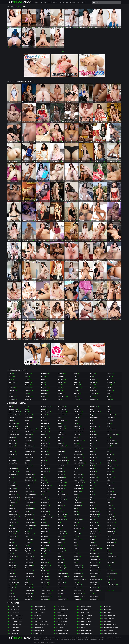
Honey (44, 548)
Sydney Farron (111, 440)
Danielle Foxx (30, 571)
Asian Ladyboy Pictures (110, 634)
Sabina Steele (95, 531)
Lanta (60, 545)
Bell (27, 409)
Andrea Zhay (13, 489)
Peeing (77, 391)
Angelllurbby (13, 503)
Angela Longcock (14, 491)
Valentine (110, 491)
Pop (92, 497)
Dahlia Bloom (30, 557)
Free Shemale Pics (63, 634)
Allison (11, 457)
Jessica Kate (62, 429)
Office (77, 376)
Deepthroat (29, 399)
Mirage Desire (79, 520)
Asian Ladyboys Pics (86, 634)
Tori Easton (111, 477)
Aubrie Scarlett (13, 551)
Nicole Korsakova (79, 591)
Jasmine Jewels (47, 591)
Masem (77, 469)
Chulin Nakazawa (31, 525)
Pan (92, 446)
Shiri (92, 593)
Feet (43, 382)
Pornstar (78, 399)
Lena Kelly (61, 562)
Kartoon (61, 469)
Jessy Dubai (62, 435)
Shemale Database (86, 610)
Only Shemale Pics (109, 619)
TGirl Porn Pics (15, 613)
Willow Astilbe (111, 545)
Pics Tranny (38, 619)
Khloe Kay (61, 506)
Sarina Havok (95, 557)
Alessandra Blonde (15, 435)
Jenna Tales (62, 415)
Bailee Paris (13, 579)
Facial (44, 379)
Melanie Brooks (79, 480)
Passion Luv (94, 457)
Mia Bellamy (78, 486)
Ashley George (14, 531)
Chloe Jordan (30, 517)
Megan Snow (79, 477)
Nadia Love (78, 540)
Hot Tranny (38, 616)
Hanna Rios (45, 525)
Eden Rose (45, 421)
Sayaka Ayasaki (95, 568)
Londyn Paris (78, 415)
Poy (92, 500)
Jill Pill (60, 438)
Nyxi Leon (94, 435)
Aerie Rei (12, 421)
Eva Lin (44, 463)
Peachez (94, 472)
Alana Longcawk (14, 429)
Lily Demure (62, 588)
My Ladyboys (107, 607)
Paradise (94, 449)
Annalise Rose (13, 514)
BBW (11, 393)
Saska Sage (94, 565)
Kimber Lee (62, 517)
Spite (109, 426)
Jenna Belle (45, 599)
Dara (27, 582)
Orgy (76, 379)
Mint (76, 517)
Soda (109, 409)
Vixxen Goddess (112, 534)
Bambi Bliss (12, 596)
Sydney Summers (112, 443)
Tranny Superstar (16, 625)
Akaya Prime (13, 426)
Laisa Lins (61, 542)
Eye (43, 474)
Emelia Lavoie (46, 432)
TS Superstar (61, 607)
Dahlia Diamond (30, 562)
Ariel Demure (13, 523)
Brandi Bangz (30, 446)
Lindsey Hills (62, 593)
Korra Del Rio (62, 531)
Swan (109, 438)
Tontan (109, 474)
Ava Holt (12, 562)
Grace (44, 508)
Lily (59, 585)
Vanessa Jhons (111, 497)
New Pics (43, 2)
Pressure (93, 503)
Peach (93, 469)
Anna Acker (13, 508)
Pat (92, 460)
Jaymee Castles (46, 596)
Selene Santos (95, 574)
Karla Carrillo (62, 466)
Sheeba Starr (95, 588)
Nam (76, 542)
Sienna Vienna (95, 596)
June (60, 449)
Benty (27, 423)
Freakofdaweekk (47, 486)
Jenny (60, 418)
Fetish (44, 385)
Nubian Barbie (95, 426)
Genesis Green (46, 489)
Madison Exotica (79, 429)
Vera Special (111, 517)
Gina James (45, 500)
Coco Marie (29, 548)
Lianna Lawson (63, 574)
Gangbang (45, 393)
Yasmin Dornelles (112, 557)
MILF (60, 399)
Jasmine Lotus (46, 593)
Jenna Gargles (63, 409)
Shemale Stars (16, 607)
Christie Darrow (30, 523)
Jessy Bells (61, 432)
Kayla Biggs (62, 477)
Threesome (111, 382)
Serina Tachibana (96, 579)
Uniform (110, 391)
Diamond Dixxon (30, 591)
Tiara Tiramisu (112, 460)
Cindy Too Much (30, 534)
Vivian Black (111, 531)
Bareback (13, 388)
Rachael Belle (95, 514)
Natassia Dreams (80, 579)
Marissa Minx (79, 466)
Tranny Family (15, 631)
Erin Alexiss (45, 449)
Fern (43, 477)
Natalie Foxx (78, 571)
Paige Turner (95, 440)
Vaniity (110, 500)
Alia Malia (12, 446)
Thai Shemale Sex (86, 631)
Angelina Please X (15, 497)
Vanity (109, 503)
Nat (76, 562)
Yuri (108, 576)
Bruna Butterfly (30, 457)
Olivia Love (94, 438)
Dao (27, 579)
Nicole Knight (78, 588)
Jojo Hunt (61, 443)
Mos (76, 531)
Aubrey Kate (13, 545)
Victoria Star (111, 525)
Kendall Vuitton (62, 500)
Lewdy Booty (62, 568)
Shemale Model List (40, 610)
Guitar (44, 520)
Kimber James (63, 514)
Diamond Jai (29, 593)
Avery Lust (13, 568)
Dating (83, 2)
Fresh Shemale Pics (17, 616)
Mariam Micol (79, 460)
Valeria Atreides (112, 494)
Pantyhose (78, 388)
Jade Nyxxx (45, 574)
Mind (76, 511)
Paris (93, 452)
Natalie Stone (78, 576)
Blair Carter (29, 438)
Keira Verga (62, 483)
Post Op (93, 374)
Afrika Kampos (14, 423)
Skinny (94, 388)
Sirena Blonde (95, 599)
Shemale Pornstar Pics (110, 625)
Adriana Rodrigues (15, 415)
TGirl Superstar (108, 613)
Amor (11, 477)
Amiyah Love (13, 474)
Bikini (28, 376)
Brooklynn (29, 455)
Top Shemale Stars (45, 642)
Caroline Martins (30, 483)
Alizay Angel (13, 455)
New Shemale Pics (86, 625)
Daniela (28, 568)
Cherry (28, 511)
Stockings (111, 374)
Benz (27, 426)
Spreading (94, 399)
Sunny (109, 432)
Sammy (93, 537)
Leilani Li (61, 559)
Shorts (93, 385)
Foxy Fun (45, 483)
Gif (43, 494)
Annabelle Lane (14, 511)
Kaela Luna (62, 452)
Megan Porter (79, 474)
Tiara (109, 457)
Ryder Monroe (95, 528)
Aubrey (12, 542)
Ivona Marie (45, 562)
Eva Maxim (45, 466)
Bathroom (13, 391)
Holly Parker (46, 542)
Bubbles (28, 460)
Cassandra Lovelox (31, 494)
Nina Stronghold (96, 412)
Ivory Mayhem (46, 565)
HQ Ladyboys (61, 613)
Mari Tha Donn (79, 457)
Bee (27, 406)
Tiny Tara (110, 472)
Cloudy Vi (28, 542)
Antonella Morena (15, 517)
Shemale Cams (75, 2)
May (76, 472)
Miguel (77, 497)
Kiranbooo (61, 525)
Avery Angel (13, 565)
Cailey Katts (29, 466)
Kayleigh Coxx (62, 480)
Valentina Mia (111, 489)
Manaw (77, 438)
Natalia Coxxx (79, 568)
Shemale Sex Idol (62, 625)
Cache (28, 463)
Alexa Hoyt (12, 438)
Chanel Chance (30, 497)
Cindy (27, 531)
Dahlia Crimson (30, 559)
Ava (11, 559)
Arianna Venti (13, 520)
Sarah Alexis (95, 554)
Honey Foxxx (46, 551)
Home (37, 2)
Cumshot (29, 396)
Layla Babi (61, 548)
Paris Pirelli (94, 455)
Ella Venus (45, 426)
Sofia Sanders (111, 418)
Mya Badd (78, 534)
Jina (59, 440)
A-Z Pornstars (64, 2)
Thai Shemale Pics (63, 616)
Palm (93, 443)
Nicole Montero (79, 593)
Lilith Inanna (62, 582)
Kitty (60, 528)
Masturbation (63, 396)
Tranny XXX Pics (85, 619)
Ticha (109, 463)
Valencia (110, 486)
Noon (93, 423)
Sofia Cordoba (111, 415)
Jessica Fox (62, 426)
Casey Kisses (30, 491)
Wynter (109, 554)
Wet (109, 396)
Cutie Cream (29, 554)
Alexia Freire (13, 443)
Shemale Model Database (42, 625)
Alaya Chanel (13, 432)
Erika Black (45, 446)
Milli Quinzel (78, 506)
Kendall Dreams (63, 494)
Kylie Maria (62, 540)
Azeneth (12, 571)
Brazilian (29, 385)
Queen (93, 508)
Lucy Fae (77, 418)
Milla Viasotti (78, 503)
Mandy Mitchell (79, 440)
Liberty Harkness (63, 576)
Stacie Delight (111, 429)
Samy (92, 540)
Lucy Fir (77, 421)
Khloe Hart (61, 503)
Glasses (44, 399)
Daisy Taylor (29, 565)
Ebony (45, 376)
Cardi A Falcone (30, 474)
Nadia (77, 537)
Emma (44, 435)
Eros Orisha (45, 455)
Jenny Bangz (62, 421)
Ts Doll (109, 480)
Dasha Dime (29, 585)
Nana (76, 545)
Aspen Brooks (14, 537)
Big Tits (29, 374)
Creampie (29, 391)
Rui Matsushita (95, 525)
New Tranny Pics (39, 631)
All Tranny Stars (39, 628)
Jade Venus (46, 579)
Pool (77, 396)
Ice (43, 557)
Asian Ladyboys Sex (109, 616)
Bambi (11, 593)
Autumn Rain (13, 557)
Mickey (77, 494)
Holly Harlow (46, 540)
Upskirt (109, 393)
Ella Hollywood (46, 423)
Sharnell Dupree (95, 585)
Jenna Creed (62, 406)
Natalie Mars (78, 574)
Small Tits (95, 393)
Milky (76, 500)
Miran (77, 523)
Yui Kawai (110, 571)
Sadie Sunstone (95, 534)
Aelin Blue (12, 418)
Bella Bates (29, 415)
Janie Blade (45, 585)
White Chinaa (111, 542)
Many (76, 443)
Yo (109, 565)
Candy (28, 472)
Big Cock (13, 399)
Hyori (44, 554)
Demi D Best (29, 588)
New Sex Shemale (86, 622)
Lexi (60, 571)
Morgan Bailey (79, 528)
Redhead (94, 379)
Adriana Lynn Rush (15, 412)
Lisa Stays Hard (63, 599)
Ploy (92, 489)
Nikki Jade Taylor (80, 596)
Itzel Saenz (45, 559)
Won (108, 551)
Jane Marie (45, 582)
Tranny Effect (15, 628)
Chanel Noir (29, 500)
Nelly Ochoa (78, 585)
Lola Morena (78, 412)
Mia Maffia (78, 491)
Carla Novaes (30, 477)
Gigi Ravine (45, 497)
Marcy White (78, 452)
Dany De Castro (30, 576)
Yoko (109, 568)
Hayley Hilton (46, 528)
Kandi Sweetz (62, 457)
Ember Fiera (46, 429)
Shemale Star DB (62, 619)
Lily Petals (61, 591)
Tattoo (110, 376)
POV (93, 376)
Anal (11, 374)
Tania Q (110, 446)
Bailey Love (12, 588)
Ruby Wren (94, 523)
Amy (11, 480)
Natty (76, 582)
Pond (93, 491)
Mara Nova (78, 446)
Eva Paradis (45, 469)
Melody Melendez (80, 483)
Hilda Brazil (45, 537)
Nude (77, 374)
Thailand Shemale (86, 607)
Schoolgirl (94, 382)
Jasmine (45, 588)
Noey (92, 421)
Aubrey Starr (13, 548)
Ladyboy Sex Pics (62, 622)
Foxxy (44, 480)
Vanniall (110, 506)
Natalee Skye (79, 565)
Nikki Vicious (95, 406)
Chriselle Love (29, 520)
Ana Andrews (13, 486)
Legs (60, 391)
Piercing (78, 393)
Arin (11, 525)
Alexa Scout (13, 440)
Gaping (45, 396)
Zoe (109, 582)
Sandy (93, 542)
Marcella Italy (79, 449)
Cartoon (28, 489)
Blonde (28, 379)
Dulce (44, 418)
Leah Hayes (62, 551)
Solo (93, 396)
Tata (109, 452)
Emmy (44, 440)
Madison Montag (79, 432)
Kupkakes (61, 537)
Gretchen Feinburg (47, 517)
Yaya (109, 559)
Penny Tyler (95, 477)
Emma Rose (46, 438)
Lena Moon (61, 565)
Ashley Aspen (13, 528)
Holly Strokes (46, 545)
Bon (27, 443)
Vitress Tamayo (112, 528)
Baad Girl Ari (13, 576)
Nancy (77, 548)
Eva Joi (44, 460)
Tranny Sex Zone (108, 631)
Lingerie (61, 393)
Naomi (77, 554)
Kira (59, 523)
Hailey (44, 523)
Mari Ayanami (79, 455)
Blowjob (29, 382)
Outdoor (78, 382)
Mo (75, 525)
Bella (27, 412)
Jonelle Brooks (63, 446)
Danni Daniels (30, 574)
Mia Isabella (79, 489)
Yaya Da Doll (111, 562)
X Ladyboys (61, 628)
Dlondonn (29, 599)
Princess (94, 506)
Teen (109, 379)
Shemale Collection (17, 619)
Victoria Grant (111, 523)
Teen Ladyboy (107, 622)
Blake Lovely (29, 440)
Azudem (12, 574)
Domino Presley (47, 406)
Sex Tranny (84, 628)
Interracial (62, 379)
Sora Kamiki (110, 421)
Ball (11, 591)
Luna (76, 423)
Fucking (45, 391)
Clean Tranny (107, 610)
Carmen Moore (30, 480)
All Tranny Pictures (40, 607)
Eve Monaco (46, 472)
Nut (92, 429)
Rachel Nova (95, 517)
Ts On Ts (110, 388)
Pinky (93, 483)
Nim (92, 409)
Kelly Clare (62, 486)
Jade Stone (45, 576)
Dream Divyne (46, 412)
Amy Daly (12, 483)
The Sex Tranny (85, 613)
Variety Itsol (111, 508)
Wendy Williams (112, 540)
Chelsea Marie (30, 508)
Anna (11, 506)
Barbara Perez (13, 599)
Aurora (11, 554)
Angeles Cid (13, 494)
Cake (27, 469)
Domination (45, 374)
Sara (93, 551)
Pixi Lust (93, 486)
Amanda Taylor (14, 463)
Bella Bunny (29, 418)
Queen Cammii (95, 511)
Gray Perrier (46, 514)
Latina (61, 388)
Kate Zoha (61, 474)
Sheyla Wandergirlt (96, 591)
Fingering (45, 388)
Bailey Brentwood (14, 582)
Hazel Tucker (45, 531)
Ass (11, 379)
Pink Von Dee (95, 480)
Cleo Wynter (29, 540)
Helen (44, 534)
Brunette (29, 388)
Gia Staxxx (45, 491)
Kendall (61, 491)
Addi (11, 406)
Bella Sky (28, 421)
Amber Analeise (14, 472)
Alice (11, 449)
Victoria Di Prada (112, 520)
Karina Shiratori (63, 463)
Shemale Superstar (40, 613)
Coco (27, 545)
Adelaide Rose (14, 409)
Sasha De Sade (95, 562)
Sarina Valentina (96, 559)
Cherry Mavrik (30, 514)
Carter (27, 486)
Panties (77, 385)
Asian (12, 376)
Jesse (61, 423)
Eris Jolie (45, 452)
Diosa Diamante (30, 596)
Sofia (109, 412)
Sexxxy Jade (95, 582)
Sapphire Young (96, 548)
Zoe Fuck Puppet (112, 585)
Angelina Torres (14, 500)
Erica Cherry (46, 443)
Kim (59, 508)
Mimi (76, 508)
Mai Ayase (77, 435)
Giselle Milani (45, 503)
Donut (44, 409)
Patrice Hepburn (96, 463)
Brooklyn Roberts (31, 452)
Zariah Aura (111, 579)
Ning (92, 415)
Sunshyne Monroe (113, 435)
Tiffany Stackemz (112, 466)
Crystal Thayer (30, 551)
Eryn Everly (45, 457)
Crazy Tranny (15, 610)
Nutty (93, 432)
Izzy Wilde (45, 571)
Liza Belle (77, 409)
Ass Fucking (13, 382)
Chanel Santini (30, 503)
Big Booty (13, 396)
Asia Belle (12, 534)
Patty (93, 466)
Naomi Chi (78, 557)
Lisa (60, 596)
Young (110, 399)
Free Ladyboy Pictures (64, 610)
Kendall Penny (62, 497)
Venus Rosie (111, 514)
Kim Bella (61, 511)
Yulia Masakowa (112, 574)
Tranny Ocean (38, 634)
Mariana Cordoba (80, 463)
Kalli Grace (61, 455)
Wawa (109, 537)
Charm (27, 506)
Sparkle (109, 423)
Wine (109, 548)
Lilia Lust (61, 579)
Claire (28, 537)
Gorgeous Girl (46, 506)
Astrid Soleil (13, 540)
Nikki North (78, 599)
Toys (110, 385)
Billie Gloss (29, 435)
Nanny (77, 551)
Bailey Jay (13, 585)
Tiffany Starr (112, 469)
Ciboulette (29, 528)
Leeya (60, 557)
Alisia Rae (12, 452)
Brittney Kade (30, 449)
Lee (60, 554)
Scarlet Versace (95, 571)
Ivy (43, 568)
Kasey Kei (61, 472)
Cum (28, 393)
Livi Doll (77, 406)
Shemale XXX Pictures (41, 622)
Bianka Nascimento (31, 429)
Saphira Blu (94, 545)
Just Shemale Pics (17, 622)
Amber (12, 466)
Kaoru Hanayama (63, 460)
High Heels (61, 376)
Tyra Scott (110, 483)
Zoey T (109, 588)
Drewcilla (45, 415)
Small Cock (95, 391)
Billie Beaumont (30, 432)
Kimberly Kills (62, 520)
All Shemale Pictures (63, 631)
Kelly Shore (62, 489)
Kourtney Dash (63, 534)
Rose (93, 520)
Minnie (76, 514)
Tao (108, 449)
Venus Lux (110, 511)
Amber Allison (13, 469)
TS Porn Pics (15, 634)
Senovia (93, 576)
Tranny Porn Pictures (86, 616)
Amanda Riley (14, 460)
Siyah (109, 406)
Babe (11, 385)
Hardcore (62, 374)
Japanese (62, 382)
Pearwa (93, 474)
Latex (60, 385)
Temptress (111, 455)
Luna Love (78, 426)
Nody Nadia (94, 418)
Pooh (93, 494)
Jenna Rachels (63, 412)
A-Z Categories (53, 2)
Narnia (76, 559)
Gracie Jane (46, 511)
